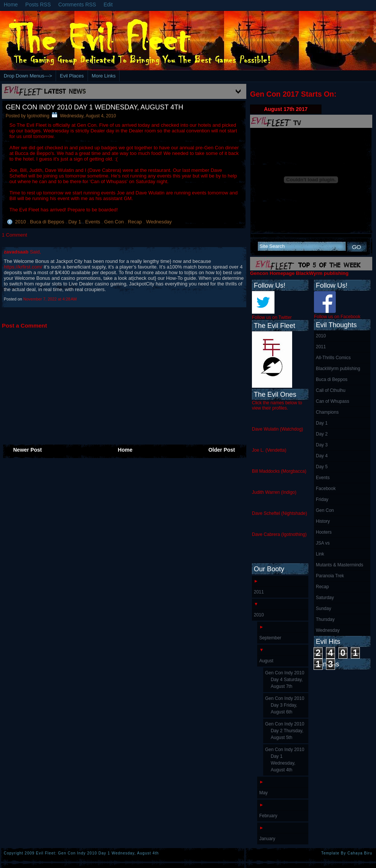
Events (93, 222)
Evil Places (72, 76)
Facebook (326, 489)
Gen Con (115, 222)
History (323, 521)
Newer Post (27, 450)
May (263, 793)
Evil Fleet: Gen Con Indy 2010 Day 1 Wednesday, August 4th (98, 853)
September (270, 638)
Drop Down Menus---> (28, 76)
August (266, 661)
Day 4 (322, 456)
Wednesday (159, 222)
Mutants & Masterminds (340, 565)
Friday (322, 499)
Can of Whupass (333, 401)
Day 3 (322, 445)
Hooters (324, 532)
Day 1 (76, 222)
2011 (321, 347)
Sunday (324, 609)
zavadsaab (17, 252)
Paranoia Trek (330, 576)
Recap (136, 222)
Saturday (325, 598)
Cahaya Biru (360, 853)
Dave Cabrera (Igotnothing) (279, 534)
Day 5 (322, 467)
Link (320, 554)
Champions (327, 412)
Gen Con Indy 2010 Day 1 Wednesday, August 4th (94, 107)
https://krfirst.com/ (23, 267)
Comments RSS (77, 5)
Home (11, 5)
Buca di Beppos (48, 222)
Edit (108, 5)
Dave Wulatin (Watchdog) (277, 429)
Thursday (325, 619)
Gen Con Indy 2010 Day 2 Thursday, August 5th (285, 731)
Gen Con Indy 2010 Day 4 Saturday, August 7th (285, 680)
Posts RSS (38, 5)
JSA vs (323, 543)
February (268, 816)
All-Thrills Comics (333, 358)
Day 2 (322, 434)
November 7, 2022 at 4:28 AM (50, 299)
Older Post (222, 450)
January (267, 839)
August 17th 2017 (286, 109)
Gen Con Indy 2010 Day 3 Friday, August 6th (285, 705)
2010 (21, 222)
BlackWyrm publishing (338, 369)
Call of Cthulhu (331, 390)
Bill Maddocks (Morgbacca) (279, 471)
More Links (104, 76)
